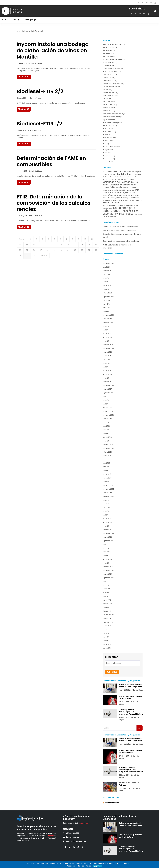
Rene (104, 144)
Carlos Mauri (107, 66)
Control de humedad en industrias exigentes (119, 230)
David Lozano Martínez (111, 72)
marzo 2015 (107, 474)
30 (79, 252)
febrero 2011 (107, 648)
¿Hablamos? (84, 823)
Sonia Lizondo (107, 159)
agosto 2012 (107, 582)
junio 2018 (106, 360)
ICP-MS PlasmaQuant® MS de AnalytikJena (130, 697)
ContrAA (106, 187)
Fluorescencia (130, 190)
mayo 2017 (107, 400)
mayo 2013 (107, 552)
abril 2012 (106, 596)
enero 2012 (107, 607)
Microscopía (118, 195)
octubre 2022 (107, 293)
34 (28, 257)
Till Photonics (138, 214)
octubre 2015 (107, 452)
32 (93, 252)
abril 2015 (106, 471)
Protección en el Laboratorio (111, 200)
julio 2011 (106, 630)
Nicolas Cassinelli (108, 126)
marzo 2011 (107, 644)
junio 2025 (106, 267)
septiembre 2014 (109, 496)
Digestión (134, 188)
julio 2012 (106, 585)
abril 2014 (106, 515)
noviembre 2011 (108, 615)
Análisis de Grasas (134, 177)
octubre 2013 (107, 537)
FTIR (137, 190)
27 (57, 252)
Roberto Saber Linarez (110, 147)
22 (20, 252)
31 (86, 252)
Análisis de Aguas (109, 177)
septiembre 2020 (109, 297)
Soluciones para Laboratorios (119, 209)
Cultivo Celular (116, 187)
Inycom (51, 836)
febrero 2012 (107, 604)
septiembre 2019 (109, 323)
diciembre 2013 (108, 530)
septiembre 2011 (109, 622)
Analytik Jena (124, 174)
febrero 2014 (107, 522)
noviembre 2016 (108, 415)
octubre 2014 (107, 493)
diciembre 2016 (108, 411)
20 (86, 246)
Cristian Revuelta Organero (112, 69)
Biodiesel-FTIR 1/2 (39, 124)
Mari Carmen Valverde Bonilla (113, 114)
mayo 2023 (107, 278)
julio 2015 (106, 459)
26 (50, 252)
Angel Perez (107, 53)
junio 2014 (106, 508)
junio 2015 (106, 463)
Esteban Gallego (108, 78)
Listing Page (30, 20)
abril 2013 (106, 556)
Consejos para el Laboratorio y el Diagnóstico (121, 183)
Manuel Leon (107, 111)
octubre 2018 (107, 352)
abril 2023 (106, 282)
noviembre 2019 (108, 315)
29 (71, 252)
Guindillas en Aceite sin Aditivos (129, 784)
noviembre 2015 (108, 448)
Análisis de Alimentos (121, 177)
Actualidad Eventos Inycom (132, 172)
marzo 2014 (107, 519)
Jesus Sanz (107, 90)
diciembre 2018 (108, 345)
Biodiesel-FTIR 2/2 (40, 91)
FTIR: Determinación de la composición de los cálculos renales (54, 203)
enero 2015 (107, 482)
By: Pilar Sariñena (136, 690)
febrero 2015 (107, 478)
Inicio (18, 31)
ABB (105, 172)
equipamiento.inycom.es (74, 841)
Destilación (127, 187)
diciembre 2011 (108, 611)
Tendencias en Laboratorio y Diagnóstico (121, 212)
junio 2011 (106, 633)
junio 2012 (106, 589)
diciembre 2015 (108, 445)
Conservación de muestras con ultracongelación (121, 241)
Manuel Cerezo (108, 108)
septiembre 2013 (109, 541)
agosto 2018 (107, 356)
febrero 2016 (107, 437)
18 (71, 246)
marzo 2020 (107, 308)
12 (28, 246)
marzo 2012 (107, 600)
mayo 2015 (107, 467)
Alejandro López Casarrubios (112, 44)
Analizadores (112, 174)
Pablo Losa (106, 129)
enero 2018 (107, 378)
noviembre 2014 (108, 489)
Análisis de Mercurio (109, 180)
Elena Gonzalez (108, 75)
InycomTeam (108, 195)
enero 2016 (107, 441)
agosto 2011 (107, 626)
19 (79, 246)
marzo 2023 (107, 285)
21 (93, 246)
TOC (104, 217)
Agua (105, 174)
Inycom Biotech (129, 193)
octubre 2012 (107, 574)
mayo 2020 (107, 304)
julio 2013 (106, 548)
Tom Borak (106, 162)
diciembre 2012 (108, 567)
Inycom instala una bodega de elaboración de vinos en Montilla (53, 51)
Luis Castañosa (108, 102)
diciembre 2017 (108, 382)
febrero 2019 (107, 337)
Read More (24, 77)
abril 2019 (106, 330)
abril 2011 (106, 641)
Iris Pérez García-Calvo (110, 87)
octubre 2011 (107, 619)
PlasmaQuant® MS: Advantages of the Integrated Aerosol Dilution (131, 712)
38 (57, 257)
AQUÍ (130, 864)
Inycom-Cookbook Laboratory (113, 84)
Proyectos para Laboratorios (126, 200)
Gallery (16, 20)
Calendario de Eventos (117, 182)
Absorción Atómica (115, 172)
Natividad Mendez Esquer (111, 123)
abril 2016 (106, 434)
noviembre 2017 (108, 385)
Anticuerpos (137, 174)
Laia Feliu (106, 99)
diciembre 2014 (108, 485)
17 (64, 246)
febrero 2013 (107, 559)
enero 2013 (107, 563)
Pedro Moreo (107, 135)
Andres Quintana (108, 47)
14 (42, 246)
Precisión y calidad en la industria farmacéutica (120, 226)
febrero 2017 (107, 408)
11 (20, 246)
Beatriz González (109, 62)
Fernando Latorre (109, 81)
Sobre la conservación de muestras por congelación (131, 686)
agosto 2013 (107, 545)
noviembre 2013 (108, 533)
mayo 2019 (107, 326)
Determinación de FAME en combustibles (51, 162)
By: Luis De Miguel (35, 63)
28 (64, 252)
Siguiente (67, 257)
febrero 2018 (107, 374)
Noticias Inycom (112, 803)
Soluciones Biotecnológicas (113, 205)
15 (50, 246)
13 (35, 246)
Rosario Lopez (108, 156)
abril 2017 (106, 404)
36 (42, 257)
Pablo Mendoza (108, 132)
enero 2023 (107, 289)
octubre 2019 (107, 319)
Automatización (122, 179)
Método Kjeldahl (114, 198)
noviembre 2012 (108, 570)
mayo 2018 (107, 363)
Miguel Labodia (108, 120)
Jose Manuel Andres (110, 93)
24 (35, 252)
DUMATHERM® (108, 190)
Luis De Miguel (108, 105)
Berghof (133, 179)
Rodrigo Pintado (108, 150)
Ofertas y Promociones (130, 198)
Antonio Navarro (108, 56)
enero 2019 (107, 341)
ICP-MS (119, 193)
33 (20, 257)
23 (28, 252)
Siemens (133, 203)
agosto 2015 (107, 456)
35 (35, 257)
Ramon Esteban (108, 141)
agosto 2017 (107, 397)
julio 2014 (106, 504)
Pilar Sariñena (107, 138)
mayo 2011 (107, 637)
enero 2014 (107, 526)
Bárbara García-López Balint (112, 59)
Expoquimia (119, 190)
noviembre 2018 (108, 348)
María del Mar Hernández (111, 117)
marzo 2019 (107, 334)
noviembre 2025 (108, 263)
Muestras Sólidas (129, 195)
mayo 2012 (107, 593)
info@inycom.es (71, 837)
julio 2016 (106, 422)
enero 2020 (107, 311)
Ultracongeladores (111, 217)
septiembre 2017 (109, 393)
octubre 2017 (107, 389)
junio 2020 (106, 300)
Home (5, 20)
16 (57, 246)
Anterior (22, 240)
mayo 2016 (107, 430)
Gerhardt (107, 193)
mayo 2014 (107, 511)
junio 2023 (106, 274)
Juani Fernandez (108, 96)
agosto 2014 (107, 500)
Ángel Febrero (107, 50)
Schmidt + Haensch (125, 203)
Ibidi (114, 193)
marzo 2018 (107, 371)
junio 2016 (106, 426)
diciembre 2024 (108, 271)
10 (90, 240)
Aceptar (97, 866)
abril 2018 (106, 367)
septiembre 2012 (109, 578)
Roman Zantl (107, 153)
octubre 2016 (107, 419)
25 (42, 252)
